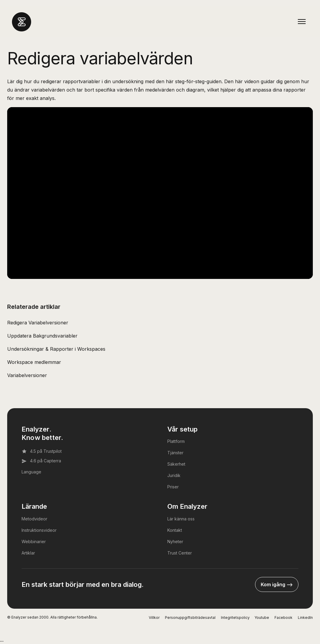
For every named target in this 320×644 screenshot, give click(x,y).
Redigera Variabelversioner (38, 323)
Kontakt (175, 530)
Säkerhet (176, 464)
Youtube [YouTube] (262, 618)
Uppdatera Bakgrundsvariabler (42, 336)
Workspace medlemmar (34, 362)
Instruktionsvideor (39, 530)
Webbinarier (34, 542)
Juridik (174, 475)
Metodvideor (34, 519)
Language (31, 472)
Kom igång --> (277, 584)
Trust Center (180, 553)
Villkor (154, 618)
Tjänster (175, 453)
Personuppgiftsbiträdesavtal (190, 618)
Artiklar (28, 553)
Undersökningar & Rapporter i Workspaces (56, 349)
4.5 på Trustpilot (42, 451)
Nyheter (175, 542)
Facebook (283, 618)
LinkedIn (305, 618)
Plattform (176, 441)
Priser (173, 487)
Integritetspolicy (235, 618)
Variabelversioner (27, 375)
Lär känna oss (181, 519)
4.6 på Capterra (41, 461)
